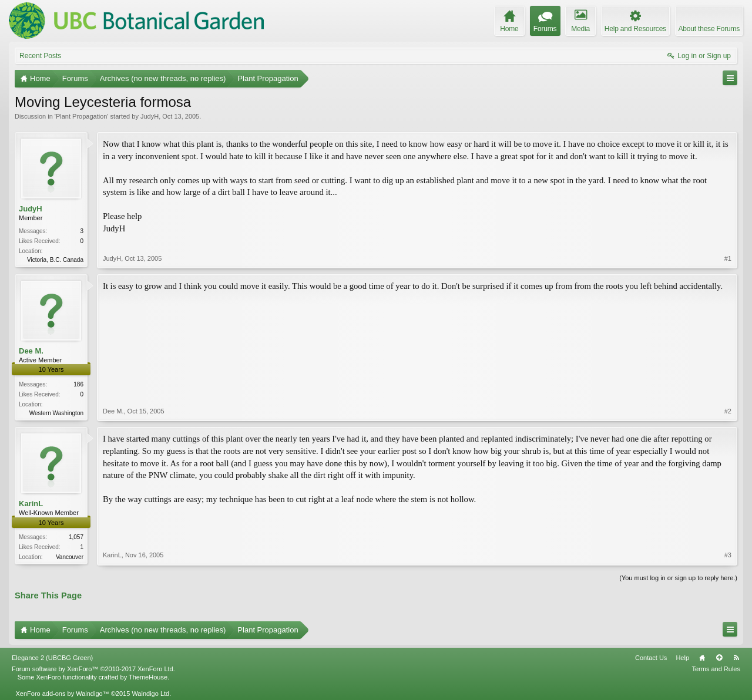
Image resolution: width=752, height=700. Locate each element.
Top (719, 658)
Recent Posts (40, 56)
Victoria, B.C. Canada (55, 260)
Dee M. (31, 351)
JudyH (150, 116)
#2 (728, 411)
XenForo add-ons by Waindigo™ (62, 694)
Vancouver (70, 557)
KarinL (31, 504)
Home (702, 658)
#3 (728, 555)
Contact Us (651, 658)
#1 (728, 258)
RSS (736, 658)
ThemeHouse (148, 677)
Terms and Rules (716, 669)
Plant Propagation (81, 116)
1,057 (76, 537)
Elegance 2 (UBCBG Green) (52, 658)
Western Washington (56, 413)
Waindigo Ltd (150, 694)
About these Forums (709, 29)
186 (78, 384)
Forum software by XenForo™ (93, 669)
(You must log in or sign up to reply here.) (678, 578)
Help (682, 658)
